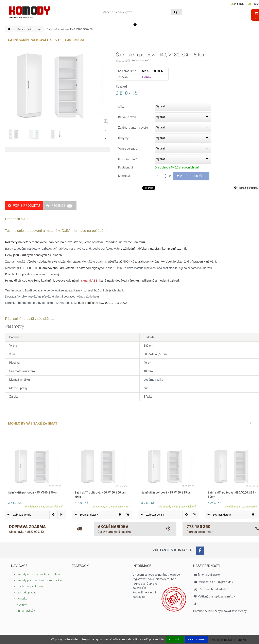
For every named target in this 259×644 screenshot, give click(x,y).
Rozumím (175, 639)
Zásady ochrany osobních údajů (38, 574)
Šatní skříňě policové (29, 29)
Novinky (22, 605)
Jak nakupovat (26, 592)
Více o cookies (197, 639)
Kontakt (22, 598)
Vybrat (161, 106)
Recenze (59, 206)
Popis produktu (24, 206)
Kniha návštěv (26, 611)
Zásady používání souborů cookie (39, 580)
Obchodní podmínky (30, 586)
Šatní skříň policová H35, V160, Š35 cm (166, 493)
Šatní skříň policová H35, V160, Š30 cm (33, 493)
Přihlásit (238, 4)
